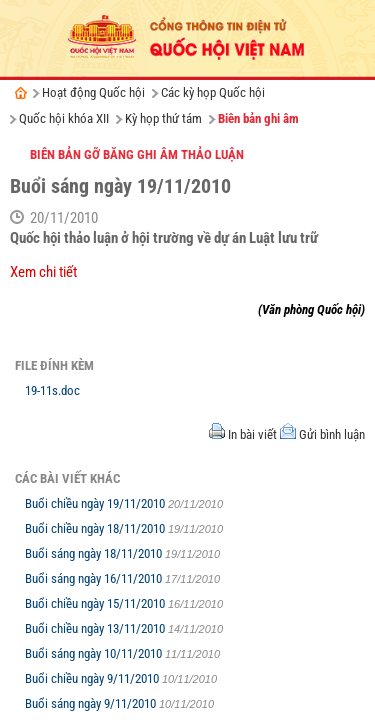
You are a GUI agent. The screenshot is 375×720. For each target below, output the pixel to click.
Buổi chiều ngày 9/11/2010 (93, 678)
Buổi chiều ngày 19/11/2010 (96, 503)
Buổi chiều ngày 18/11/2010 (96, 528)
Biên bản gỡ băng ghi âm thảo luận (137, 154)
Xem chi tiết (43, 272)
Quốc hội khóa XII (64, 118)
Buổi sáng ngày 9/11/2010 (92, 703)
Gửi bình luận (332, 434)
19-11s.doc (52, 390)
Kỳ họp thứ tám (163, 118)
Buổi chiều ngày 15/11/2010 (96, 603)
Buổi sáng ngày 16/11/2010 (95, 578)
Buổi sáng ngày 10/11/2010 (95, 653)
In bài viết (252, 434)
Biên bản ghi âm (258, 118)
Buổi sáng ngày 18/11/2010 (95, 553)
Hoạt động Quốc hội (93, 92)
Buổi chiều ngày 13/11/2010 (96, 628)
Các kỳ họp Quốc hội (213, 92)
